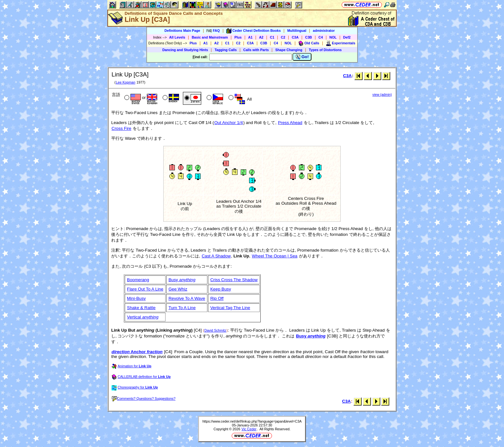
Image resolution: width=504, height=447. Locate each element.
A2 (261, 37)
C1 (272, 37)
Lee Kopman (125, 82)
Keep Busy (221, 289)
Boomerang (138, 280)
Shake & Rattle (141, 308)
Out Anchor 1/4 (229, 123)
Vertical (143, 317)
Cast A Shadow (216, 256)
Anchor (137, 352)
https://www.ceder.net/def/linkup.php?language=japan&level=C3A (252, 421)
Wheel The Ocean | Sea (275, 256)
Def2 (347, 37)
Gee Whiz (178, 289)
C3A (295, 37)
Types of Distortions (325, 50)
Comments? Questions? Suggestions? (144, 398)
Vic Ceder (249, 429)
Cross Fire (121, 128)
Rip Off (217, 298)
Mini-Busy (136, 298)
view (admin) (382, 94)
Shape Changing (289, 50)
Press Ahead (290, 123)
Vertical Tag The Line (230, 308)
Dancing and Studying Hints (185, 50)
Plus (238, 37)
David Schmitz (215, 330)
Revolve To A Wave (187, 298)
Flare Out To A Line (145, 289)
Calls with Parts (256, 50)
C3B (308, 37)
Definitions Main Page (182, 31)
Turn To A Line (182, 308)
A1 (250, 37)
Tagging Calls (225, 50)
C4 (321, 37)
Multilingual (297, 31)
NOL (333, 37)
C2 (283, 37)
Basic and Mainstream (210, 37)
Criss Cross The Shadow (234, 280)
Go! (302, 57)
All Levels (177, 37)
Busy (182, 280)
